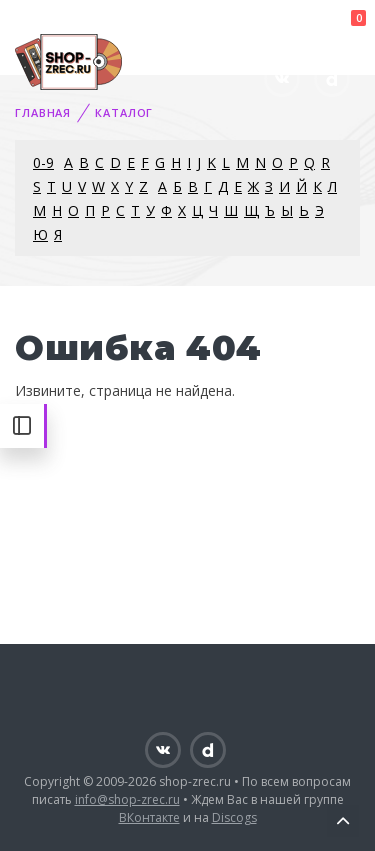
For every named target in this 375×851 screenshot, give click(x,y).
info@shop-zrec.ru (127, 799)
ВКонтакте (149, 817)
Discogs (234, 817)
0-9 (43, 162)
